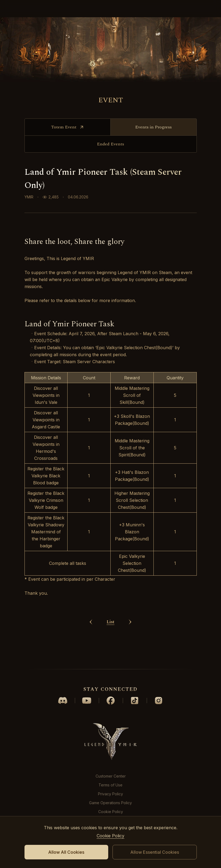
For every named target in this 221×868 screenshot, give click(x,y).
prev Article (91, 651)
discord (63, 701)
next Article (130, 651)
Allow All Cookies (66, 852)
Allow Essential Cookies (155, 852)
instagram (159, 701)
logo (111, 9)
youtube (87, 701)
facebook (111, 701)
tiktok (135, 701)
